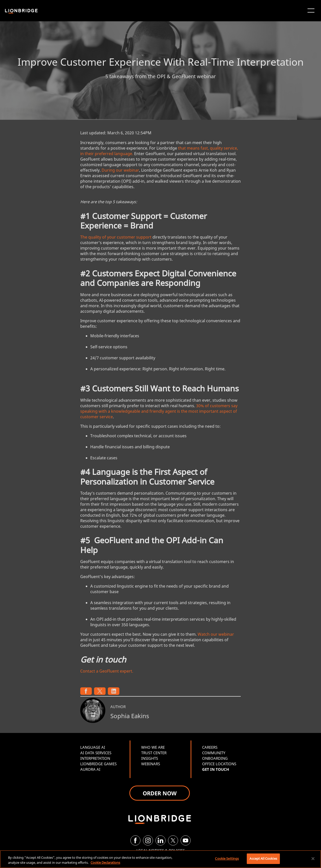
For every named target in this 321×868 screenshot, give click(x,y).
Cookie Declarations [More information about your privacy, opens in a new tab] (105, 862)
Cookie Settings (227, 858)
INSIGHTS (150, 758)
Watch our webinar (216, 634)
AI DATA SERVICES (96, 753)
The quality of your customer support (116, 237)
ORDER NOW (160, 793)
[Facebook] (135, 840)
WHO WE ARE (153, 747)
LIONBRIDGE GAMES (98, 764)
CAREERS (210, 747)
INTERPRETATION (95, 758)
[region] (160, 859)
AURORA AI (90, 769)
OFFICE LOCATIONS (219, 764)
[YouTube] (186, 840)
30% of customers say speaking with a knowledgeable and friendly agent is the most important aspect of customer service (159, 411)
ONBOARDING (215, 758)
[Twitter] (173, 840)
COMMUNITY (214, 753)
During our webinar (120, 170)
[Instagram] (148, 840)
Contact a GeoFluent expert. (107, 671)
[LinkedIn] (160, 840)
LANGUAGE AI (93, 747)
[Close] (313, 858)
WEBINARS (151, 764)
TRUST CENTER (154, 753)
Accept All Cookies (263, 858)
